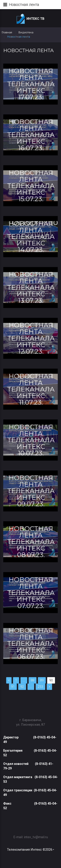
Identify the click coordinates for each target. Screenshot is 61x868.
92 (22, 687)
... (24, 680)
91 (13, 687)
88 (33, 680)
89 (42, 680)
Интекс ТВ (30, 19)
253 (40, 687)
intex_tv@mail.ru (36, 835)
